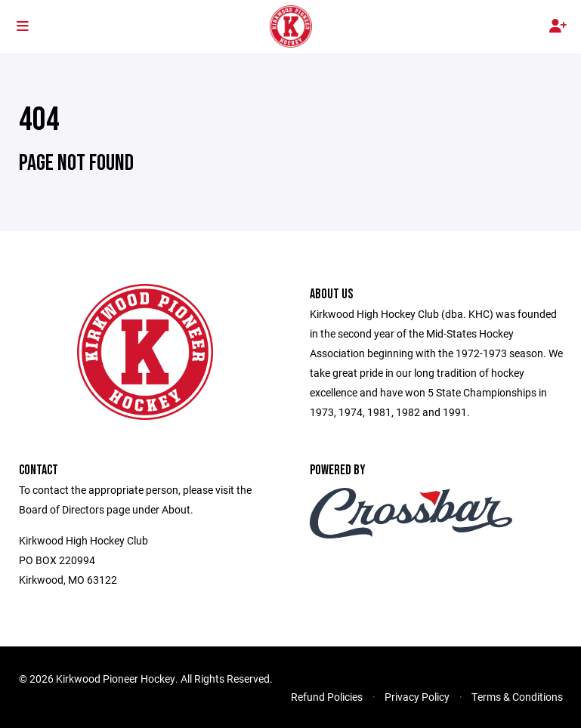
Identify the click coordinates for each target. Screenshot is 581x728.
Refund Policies (327, 697)
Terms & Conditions (517, 697)
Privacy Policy (417, 697)
